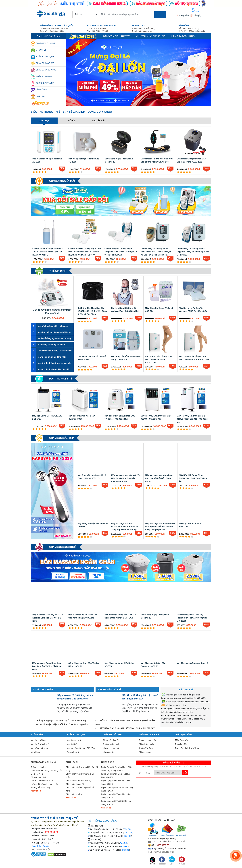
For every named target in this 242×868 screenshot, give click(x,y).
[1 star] (34, 172)
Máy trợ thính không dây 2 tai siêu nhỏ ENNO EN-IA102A (50, 369)
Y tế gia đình (40, 50)
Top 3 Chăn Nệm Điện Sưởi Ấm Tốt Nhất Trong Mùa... (62, 724)
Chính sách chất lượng (76, 794)
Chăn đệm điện (146, 748)
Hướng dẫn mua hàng (41, 787)
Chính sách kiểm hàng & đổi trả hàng (80, 789)
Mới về (71, 121)
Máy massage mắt (111, 748)
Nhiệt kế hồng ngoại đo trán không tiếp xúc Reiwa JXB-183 (51, 338)
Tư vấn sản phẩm (43, 689)
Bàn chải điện (181, 744)
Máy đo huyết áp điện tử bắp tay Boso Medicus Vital (52, 311)
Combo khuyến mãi (43, 43)
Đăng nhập (185, 15)
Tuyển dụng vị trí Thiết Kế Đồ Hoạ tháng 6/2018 (116, 803)
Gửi (185, 773)
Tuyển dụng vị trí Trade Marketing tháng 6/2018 (116, 796)
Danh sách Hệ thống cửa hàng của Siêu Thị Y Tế (46, 772)
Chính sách (72, 762)
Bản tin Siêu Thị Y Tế (110, 689)
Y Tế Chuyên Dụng (42, 57)
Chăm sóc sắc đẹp (43, 63)
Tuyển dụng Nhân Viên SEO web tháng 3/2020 (116, 782)
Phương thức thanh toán (42, 781)
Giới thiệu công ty (41, 846)
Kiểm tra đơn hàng (183, 36)
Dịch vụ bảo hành (39, 777)
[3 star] (40, 172)
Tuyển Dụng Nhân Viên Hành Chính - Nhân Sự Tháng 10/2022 (117, 769)
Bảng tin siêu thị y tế (117, 36)
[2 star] (37, 172)
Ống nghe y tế (73, 752)
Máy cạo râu (108, 752)
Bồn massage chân (148, 740)
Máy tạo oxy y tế (61, 379)
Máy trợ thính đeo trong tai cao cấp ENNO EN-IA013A (51, 363)
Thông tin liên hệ (38, 767)
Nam (149, 773)
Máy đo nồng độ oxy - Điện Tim (81, 748)
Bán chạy (44, 121)
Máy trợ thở (72, 744)
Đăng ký (198, 15)
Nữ (140, 773)
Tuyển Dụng (107, 762)
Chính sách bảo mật (75, 784)
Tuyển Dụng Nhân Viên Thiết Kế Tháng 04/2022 (115, 776)
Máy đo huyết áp (38, 740)
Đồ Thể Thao (40, 90)
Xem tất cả (36, 791)
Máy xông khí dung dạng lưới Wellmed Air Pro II (48, 357)
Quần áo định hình (111, 744)
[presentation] (70, 73)
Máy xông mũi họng (40, 748)
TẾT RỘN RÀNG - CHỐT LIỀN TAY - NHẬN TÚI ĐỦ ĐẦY (127, 728)
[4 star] (43, 172)
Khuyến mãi (98, 121)
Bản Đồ (127, 829)
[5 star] (46, 172)
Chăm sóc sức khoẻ (43, 70)
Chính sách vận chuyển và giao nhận (80, 776)
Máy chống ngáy (146, 744)
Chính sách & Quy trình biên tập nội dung (82, 769)
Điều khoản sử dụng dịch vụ (78, 781)
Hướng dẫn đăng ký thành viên (45, 784)
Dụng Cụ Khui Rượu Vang (187, 748)
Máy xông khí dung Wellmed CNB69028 (48, 345)
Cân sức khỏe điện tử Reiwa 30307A (51, 351)
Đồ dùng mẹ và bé (42, 83)
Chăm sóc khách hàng (43, 762)
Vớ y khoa (35, 752)
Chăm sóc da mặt (111, 740)
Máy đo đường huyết (40, 744)
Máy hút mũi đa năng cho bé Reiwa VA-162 (51, 332)
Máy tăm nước (182, 740)
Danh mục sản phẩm (49, 36)
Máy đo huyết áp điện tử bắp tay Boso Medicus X (50, 326)
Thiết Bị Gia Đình (41, 77)
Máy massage (145, 752)
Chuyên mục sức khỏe (150, 36)
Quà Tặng (38, 97)
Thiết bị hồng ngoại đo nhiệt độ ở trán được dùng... (61, 721)
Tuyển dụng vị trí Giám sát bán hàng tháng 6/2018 (117, 789)
